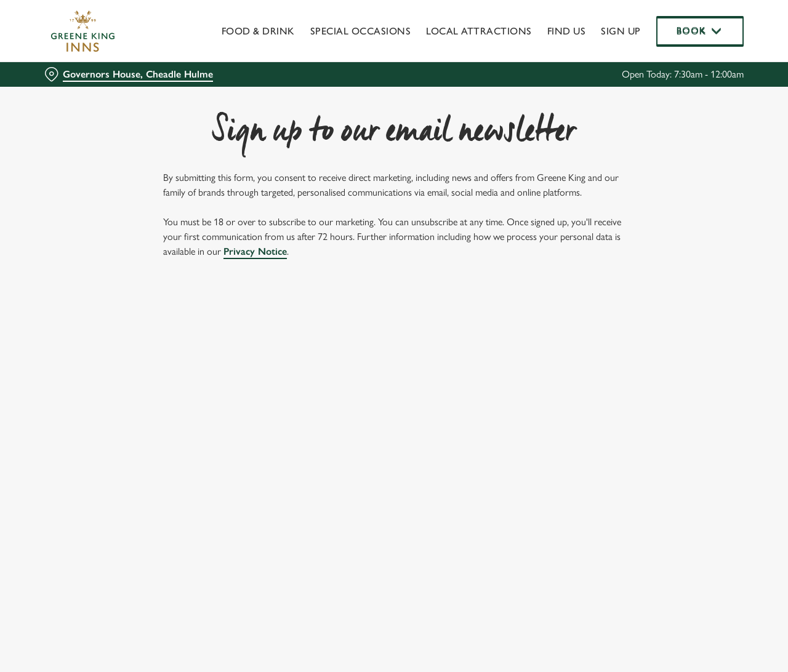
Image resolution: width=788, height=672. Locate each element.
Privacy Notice (255, 251)
